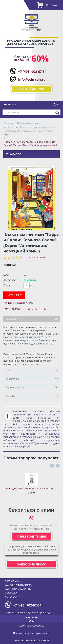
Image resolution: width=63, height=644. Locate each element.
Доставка (11, 593)
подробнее (22, 60)
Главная (8, 123)
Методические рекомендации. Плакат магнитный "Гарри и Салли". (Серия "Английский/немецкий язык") (32, 489)
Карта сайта (13, 597)
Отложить (16, 309)
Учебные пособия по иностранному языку (28, 127)
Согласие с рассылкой (32, 626)
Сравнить (39, 309)
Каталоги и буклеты (18, 589)
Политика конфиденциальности (32, 633)
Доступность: (11, 280)
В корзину (14, 295)
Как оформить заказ (18, 585)
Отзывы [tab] (32, 395)
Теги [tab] (32, 370)
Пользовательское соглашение (32, 640)
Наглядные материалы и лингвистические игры (28, 133)
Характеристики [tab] (32, 387)
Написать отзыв (36, 257)
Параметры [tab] (32, 379)
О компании (13, 581)
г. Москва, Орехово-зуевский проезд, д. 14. (30, 612)
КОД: (6, 275)
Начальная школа (27, 123)
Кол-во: (8, 285)
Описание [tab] (32, 319)
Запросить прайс (32, 564)
